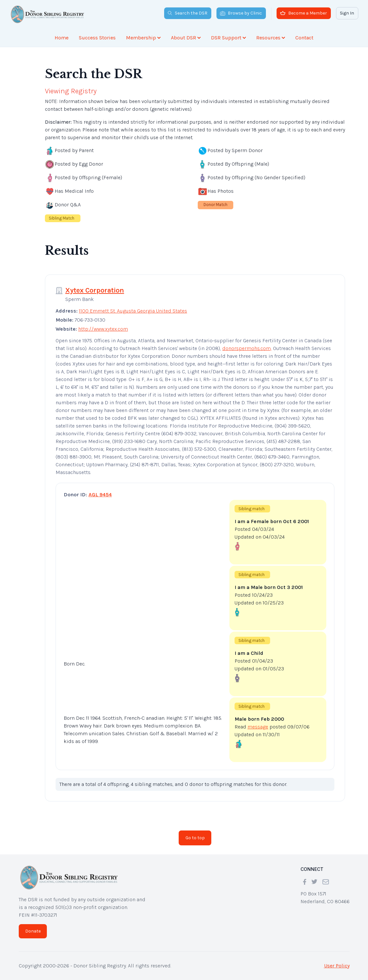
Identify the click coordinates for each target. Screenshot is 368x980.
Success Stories (97, 38)
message (258, 727)
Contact (304, 38)
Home (62, 38)
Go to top (195, 838)
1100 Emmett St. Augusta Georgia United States (133, 311)
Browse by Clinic (241, 13)
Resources (271, 38)
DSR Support (228, 38)
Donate (33, 931)
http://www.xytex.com (103, 329)
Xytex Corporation (95, 290)
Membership (143, 38)
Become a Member (304, 13)
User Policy (337, 966)
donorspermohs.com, (247, 348)
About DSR (186, 38)
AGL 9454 (100, 495)
